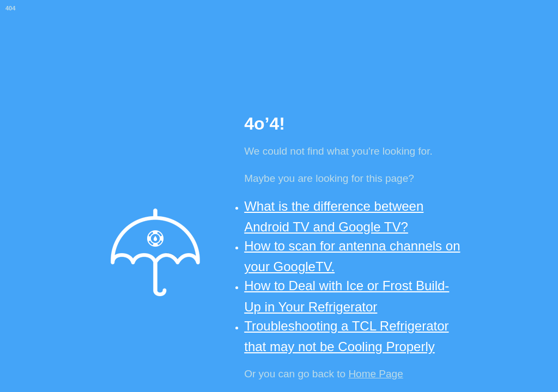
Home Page (375, 374)
